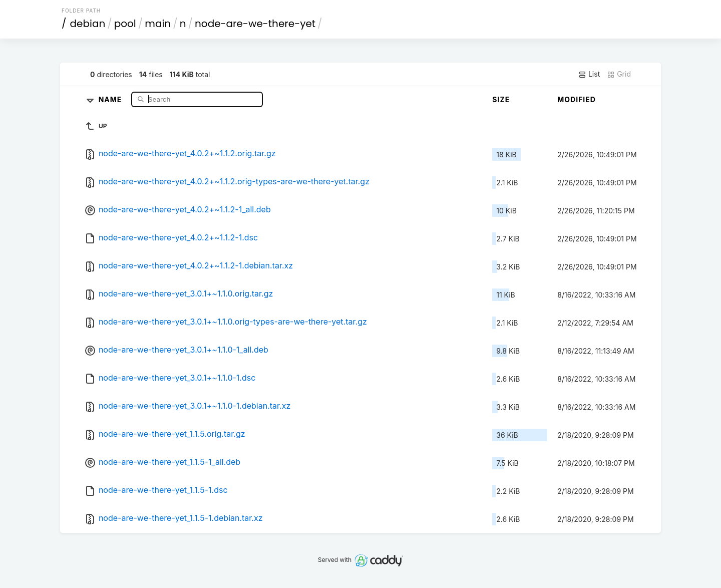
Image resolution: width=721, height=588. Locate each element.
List (589, 74)
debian (88, 24)
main (158, 24)
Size (501, 99)
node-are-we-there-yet (255, 24)
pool (125, 24)
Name (111, 99)
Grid (619, 74)
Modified (577, 99)
